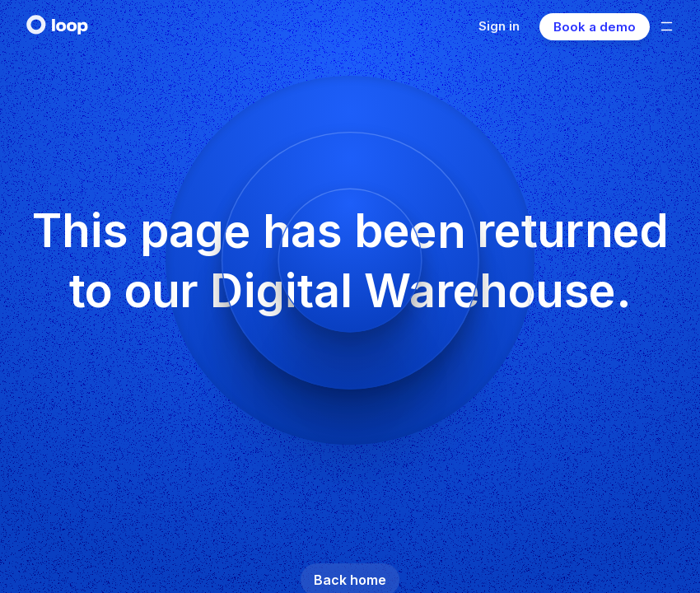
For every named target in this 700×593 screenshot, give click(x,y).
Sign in (499, 26)
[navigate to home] (58, 25)
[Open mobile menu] (667, 26)
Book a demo (595, 27)
